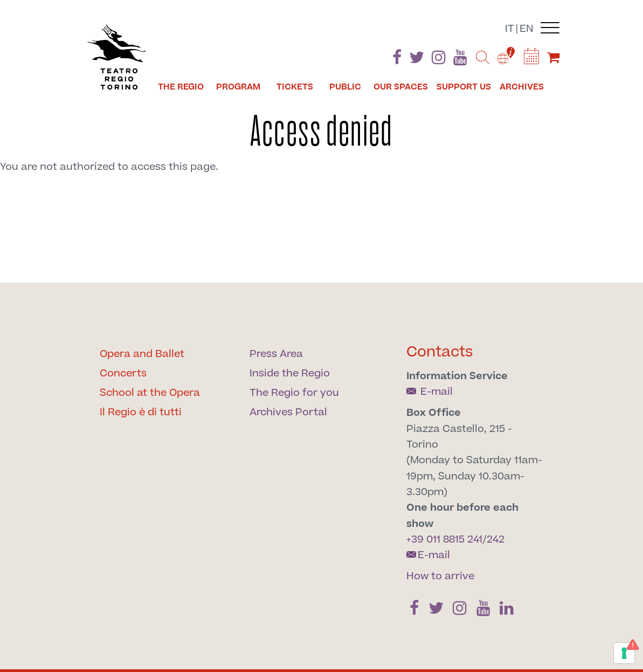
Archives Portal (288, 412)
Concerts (123, 373)
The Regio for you (294, 393)
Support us (464, 87)
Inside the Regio (290, 373)
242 (496, 540)
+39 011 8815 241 (444, 540)
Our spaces (401, 87)
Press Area (276, 354)
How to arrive (440, 576)
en (527, 29)
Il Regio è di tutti (141, 412)
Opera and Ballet (142, 354)
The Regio (181, 87)
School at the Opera (150, 393)
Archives (522, 87)
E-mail (430, 392)
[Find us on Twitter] (417, 60)
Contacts (440, 352)
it (510, 29)
